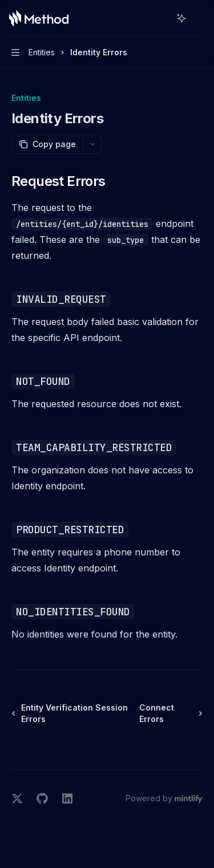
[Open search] (160, 18)
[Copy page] (47, 144)
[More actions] (199, 18)
